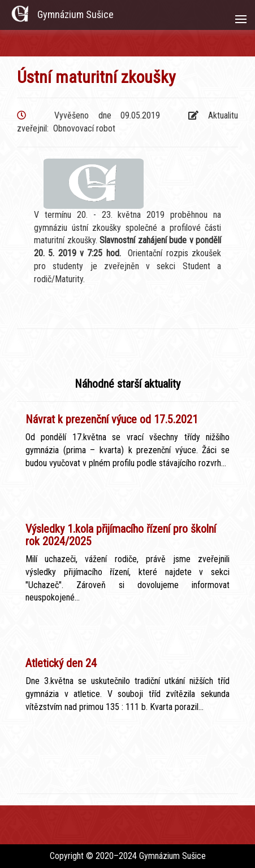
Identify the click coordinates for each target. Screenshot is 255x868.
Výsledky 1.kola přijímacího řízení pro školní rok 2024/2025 (121, 535)
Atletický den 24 (61, 663)
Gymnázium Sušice (75, 14)
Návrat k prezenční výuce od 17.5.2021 (112, 419)
